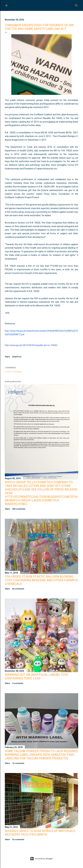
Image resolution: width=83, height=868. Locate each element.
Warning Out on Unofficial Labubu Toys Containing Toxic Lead (36, 677)
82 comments (18, 589)
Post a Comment (14, 372)
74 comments (18, 763)
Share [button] (7, 357)
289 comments (19, 509)
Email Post (17, 357)
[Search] (76, 5)
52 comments (18, 840)
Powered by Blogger (41, 859)
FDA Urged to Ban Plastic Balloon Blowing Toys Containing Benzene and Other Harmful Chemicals (41, 580)
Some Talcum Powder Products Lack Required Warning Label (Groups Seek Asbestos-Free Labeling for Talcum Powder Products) (41, 755)
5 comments (18, 683)
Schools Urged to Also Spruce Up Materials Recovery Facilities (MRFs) (40, 833)
